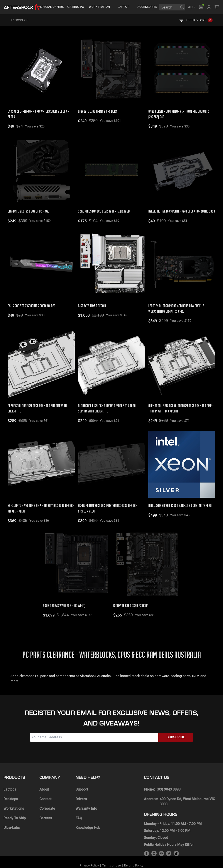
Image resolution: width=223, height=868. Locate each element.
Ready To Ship (15, 802)
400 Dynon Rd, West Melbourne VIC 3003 (187, 786)
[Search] (182, 7)
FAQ (79, 802)
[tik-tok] (176, 838)
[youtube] (161, 838)
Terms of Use (111, 850)
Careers (46, 802)
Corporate (47, 793)
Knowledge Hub (88, 812)
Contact (45, 783)
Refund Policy (134, 850)
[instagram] (154, 838)
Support (82, 774)
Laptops (10, 774)
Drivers (81, 783)
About (44, 774)
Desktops (11, 783)
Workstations (14, 793)
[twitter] (169, 838)
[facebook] (147, 838)
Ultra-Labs (12, 812)
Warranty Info (86, 793)
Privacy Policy (89, 850)
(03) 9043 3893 (169, 774)
